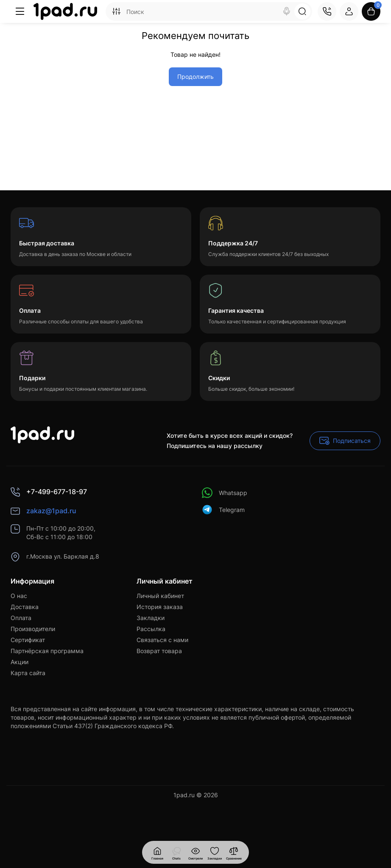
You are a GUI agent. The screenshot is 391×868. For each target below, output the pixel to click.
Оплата (21, 618)
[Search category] (116, 11)
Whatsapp (225, 493)
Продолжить (195, 77)
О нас (19, 596)
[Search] (287, 11)
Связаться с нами (162, 640)
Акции (20, 662)
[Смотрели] (176, 852)
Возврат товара (159, 651)
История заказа (160, 607)
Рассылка (151, 629)
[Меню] (20, 11)
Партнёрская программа (47, 651)
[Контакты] (327, 11)
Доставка (25, 607)
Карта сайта (28, 673)
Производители (33, 629)
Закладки (151, 618)
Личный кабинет (160, 596)
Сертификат (28, 640)
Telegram (223, 510)
